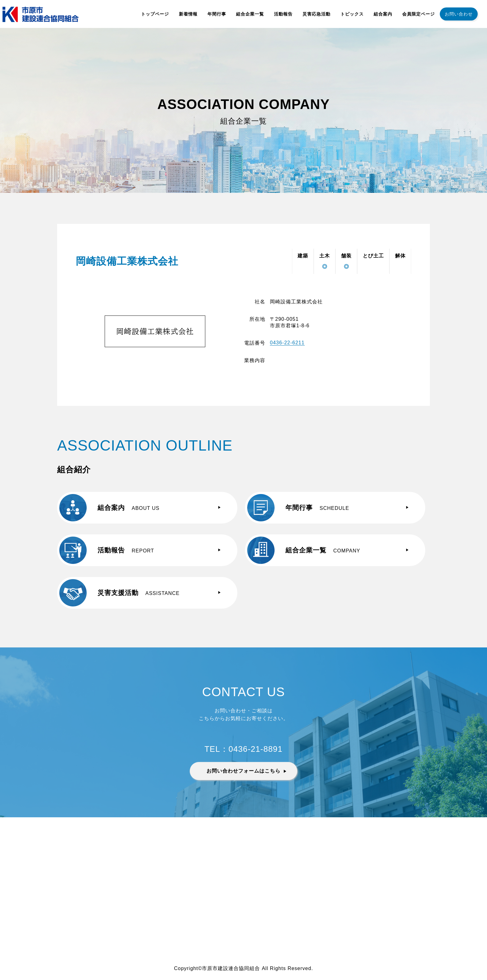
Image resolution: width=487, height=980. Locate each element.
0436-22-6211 (287, 343)
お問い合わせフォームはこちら (243, 771)
